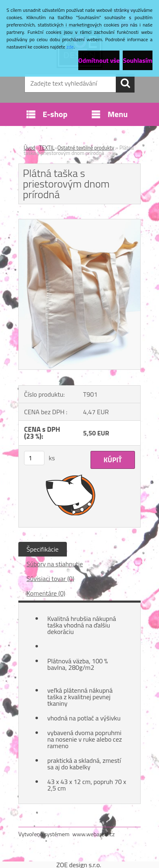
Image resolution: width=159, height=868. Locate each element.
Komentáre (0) (46, 593)
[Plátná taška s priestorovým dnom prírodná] (79, 223)
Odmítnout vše (99, 60)
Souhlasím (138, 60)
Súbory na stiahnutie (55, 564)
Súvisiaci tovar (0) (50, 579)
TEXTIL (47, 148)
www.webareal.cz (94, 834)
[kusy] (34, 458)
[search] (125, 83)
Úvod (29, 148)
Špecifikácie (43, 549)
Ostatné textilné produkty (86, 148)
